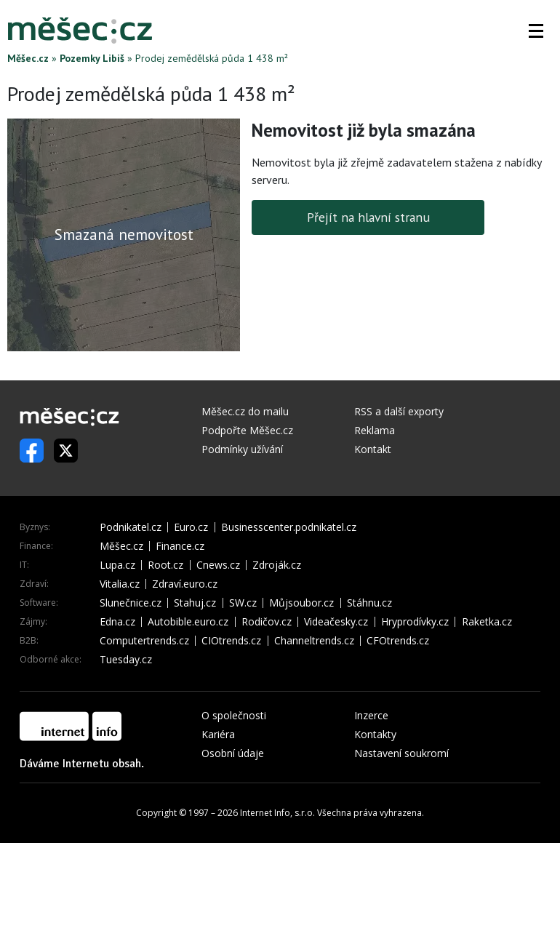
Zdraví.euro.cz (185, 584)
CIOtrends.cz (231, 641)
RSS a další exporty (399, 411)
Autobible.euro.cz (188, 622)
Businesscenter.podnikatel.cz (289, 527)
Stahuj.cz (195, 603)
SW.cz (243, 603)
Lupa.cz (117, 565)
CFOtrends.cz (398, 641)
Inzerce (371, 715)
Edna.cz (117, 622)
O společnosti (234, 715)
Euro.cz (191, 527)
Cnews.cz (218, 565)
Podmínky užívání (242, 449)
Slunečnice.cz (131, 603)
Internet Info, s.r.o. (277, 813)
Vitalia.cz (120, 584)
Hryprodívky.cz (415, 622)
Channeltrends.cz (314, 641)
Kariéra (218, 734)
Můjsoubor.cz (301, 603)
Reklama (375, 430)
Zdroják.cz (277, 565)
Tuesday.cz (126, 660)
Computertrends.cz (144, 641)
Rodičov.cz (267, 622)
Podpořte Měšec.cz (247, 430)
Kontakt (373, 449)
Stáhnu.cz (369, 603)
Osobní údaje (233, 753)
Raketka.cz (487, 622)
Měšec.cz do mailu (245, 411)
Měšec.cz (28, 58)
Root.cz (165, 565)
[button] (536, 31)
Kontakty (375, 734)
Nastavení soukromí (401, 753)
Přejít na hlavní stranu (368, 217)
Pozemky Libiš (92, 58)
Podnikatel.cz (131, 527)
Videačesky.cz (336, 622)
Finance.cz (180, 546)
